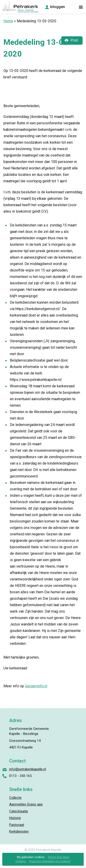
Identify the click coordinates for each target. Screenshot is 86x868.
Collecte (15, 798)
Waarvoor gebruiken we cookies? (50, 861)
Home (8, 21)
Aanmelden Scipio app (26, 804)
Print (74, 40)
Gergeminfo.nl (36, 686)
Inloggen (57, 7)
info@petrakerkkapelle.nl (28, 769)
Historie (15, 818)
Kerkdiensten (19, 831)
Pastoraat (17, 825)
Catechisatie (19, 811)
